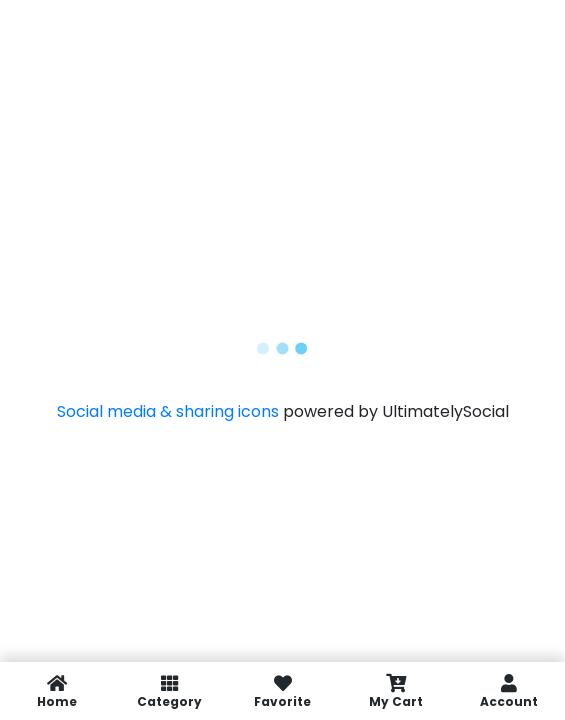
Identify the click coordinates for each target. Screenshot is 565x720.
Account (508, 691)
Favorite (282, 691)
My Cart (395, 691)
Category (169, 691)
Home (56, 691)
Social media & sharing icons (170, 411)
